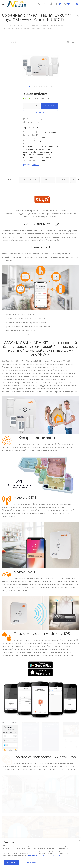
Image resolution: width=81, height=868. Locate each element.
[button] (29, 86)
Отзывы (63, 180)
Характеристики (29, 180)
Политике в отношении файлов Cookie (44, 856)
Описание (10, 180)
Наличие (48, 180)
